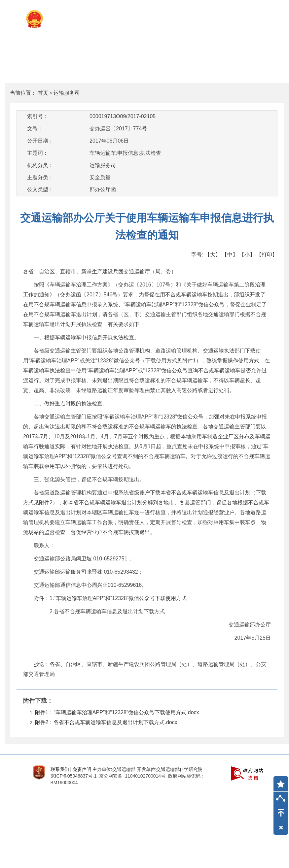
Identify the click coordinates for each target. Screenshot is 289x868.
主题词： (38, 153)
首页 (43, 93)
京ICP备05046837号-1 (74, 776)
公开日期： (40, 141)
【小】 (247, 255)
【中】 (230, 255)
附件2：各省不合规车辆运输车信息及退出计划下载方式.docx (106, 722)
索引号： (38, 116)
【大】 (213, 255)
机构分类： (40, 165)
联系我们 (60, 769)
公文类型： (40, 189)
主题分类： (40, 177)
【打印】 (267, 255)
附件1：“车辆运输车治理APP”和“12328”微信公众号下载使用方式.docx (117, 712)
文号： (35, 129)
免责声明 (82, 769)
